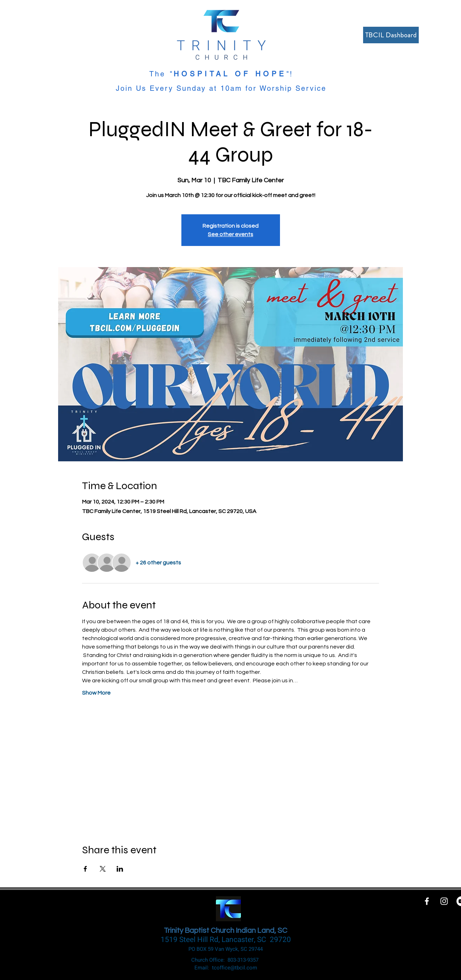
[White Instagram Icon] (444, 901)
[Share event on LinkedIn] (120, 869)
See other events (230, 234)
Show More (96, 693)
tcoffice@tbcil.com (235, 968)
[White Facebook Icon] (427, 901)
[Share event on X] (103, 869)
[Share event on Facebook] (85, 869)
